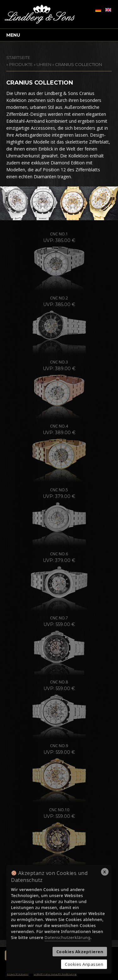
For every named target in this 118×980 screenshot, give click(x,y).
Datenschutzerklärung (68, 937)
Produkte (21, 64)
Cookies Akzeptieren (80, 952)
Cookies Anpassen (84, 964)
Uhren (44, 64)
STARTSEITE (18, 57)
